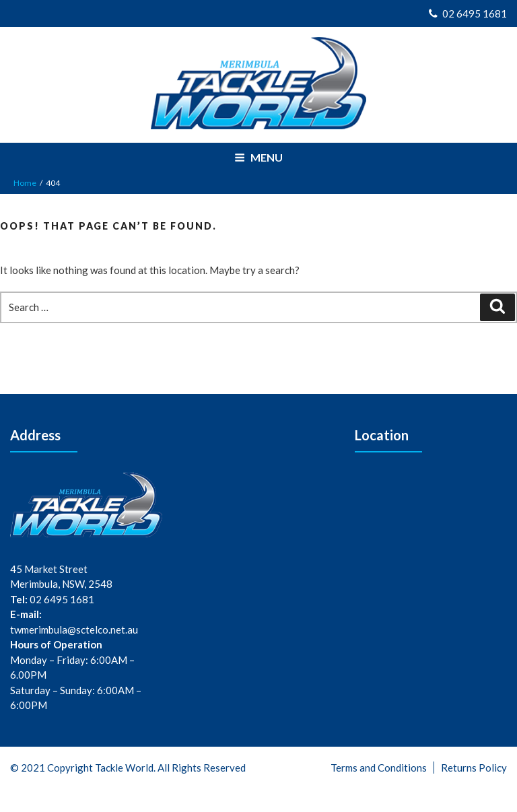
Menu (258, 157)
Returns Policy (474, 768)
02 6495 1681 (468, 13)
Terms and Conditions (379, 768)
